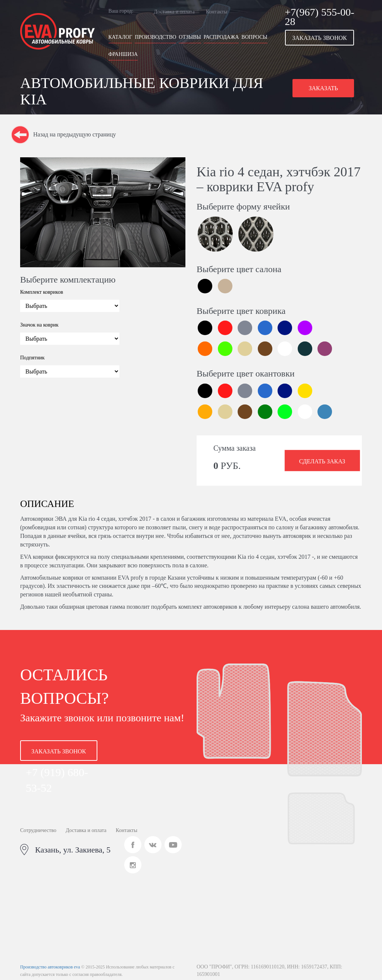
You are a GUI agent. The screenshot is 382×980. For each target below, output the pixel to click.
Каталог (120, 37)
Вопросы (254, 37)
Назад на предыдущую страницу (75, 134)
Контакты (217, 12)
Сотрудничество (38, 830)
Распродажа (221, 37)
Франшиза (123, 54)
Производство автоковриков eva (50, 967)
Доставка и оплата (174, 12)
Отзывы (190, 37)
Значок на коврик (39, 325)
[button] (324, 38)
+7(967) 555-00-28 (320, 17)
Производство (155, 37)
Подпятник (32, 358)
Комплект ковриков (42, 292)
